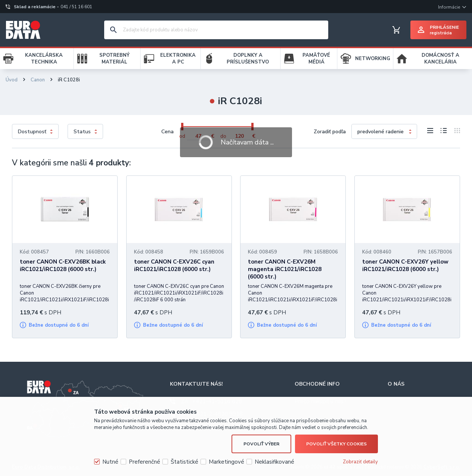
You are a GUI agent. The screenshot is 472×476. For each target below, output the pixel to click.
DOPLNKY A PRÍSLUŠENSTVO (248, 59)
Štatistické (184, 462)
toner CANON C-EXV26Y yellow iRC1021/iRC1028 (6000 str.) (405, 265)
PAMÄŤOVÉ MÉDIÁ (316, 59)
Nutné (110, 462)
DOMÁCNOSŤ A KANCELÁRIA (440, 59)
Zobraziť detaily (360, 462)
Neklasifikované (274, 462)
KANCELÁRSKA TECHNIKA (44, 59)
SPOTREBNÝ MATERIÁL (114, 59)
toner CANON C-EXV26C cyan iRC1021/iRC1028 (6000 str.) (174, 265)
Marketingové (226, 462)
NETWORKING (373, 59)
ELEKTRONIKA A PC (178, 59)
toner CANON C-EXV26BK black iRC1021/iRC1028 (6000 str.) (63, 265)
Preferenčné (145, 462)
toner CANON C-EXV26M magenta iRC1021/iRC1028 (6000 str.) (285, 269)
